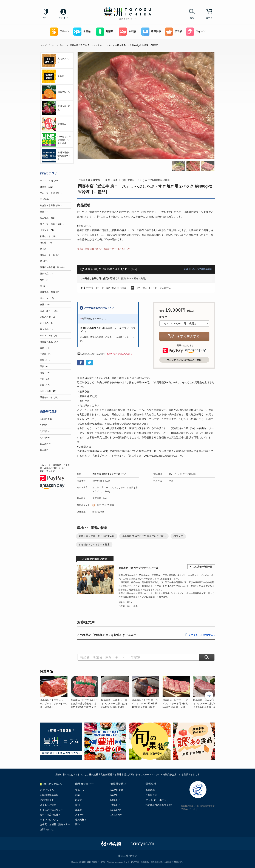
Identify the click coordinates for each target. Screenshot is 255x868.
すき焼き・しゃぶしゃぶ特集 (94, 544)
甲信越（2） (46, 354)
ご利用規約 (151, 795)
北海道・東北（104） (50, 342)
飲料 (77, 824)
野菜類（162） (47, 187)
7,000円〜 (45, 438)
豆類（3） (45, 212)
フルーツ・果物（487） (51, 193)
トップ (43, 45)
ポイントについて (49, 820)
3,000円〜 (45, 425)
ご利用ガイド (47, 800)
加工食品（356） (48, 218)
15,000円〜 (45, 450)
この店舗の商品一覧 (203, 567)
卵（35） (44, 249)
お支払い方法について (52, 810)
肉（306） (45, 199)
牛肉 (62, 45)
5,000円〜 (45, 431)
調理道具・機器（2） (50, 292)
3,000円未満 (46, 419)
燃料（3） (45, 280)
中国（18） (45, 379)
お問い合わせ (47, 829)
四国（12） (45, 385)
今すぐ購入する (184, 336)
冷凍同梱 (151, 32)
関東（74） (45, 348)
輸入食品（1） (47, 329)
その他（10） (46, 243)
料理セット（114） (49, 236)
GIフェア (178, 536)
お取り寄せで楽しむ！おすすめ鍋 (97, 536)
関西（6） (45, 366)
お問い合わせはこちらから (120, 354)
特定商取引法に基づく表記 (159, 805)
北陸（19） (45, 373)
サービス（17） (48, 298)
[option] (55, 692)
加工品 (173, 32)
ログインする (47, 790)
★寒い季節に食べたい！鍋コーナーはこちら (102, 249)
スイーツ (196, 32)
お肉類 (127, 32)
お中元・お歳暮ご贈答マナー (55, 824)
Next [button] (209, 696)
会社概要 (150, 790)
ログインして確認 (105, 505)
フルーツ (60, 32)
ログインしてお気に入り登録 (184, 360)
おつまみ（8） (47, 323)
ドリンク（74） (48, 230)
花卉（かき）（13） (50, 311)
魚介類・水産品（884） (51, 205)
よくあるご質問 (48, 805)
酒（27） (44, 261)
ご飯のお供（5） (48, 317)
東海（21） (45, 360)
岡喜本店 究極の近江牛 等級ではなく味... (144, 536)
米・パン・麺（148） (50, 181)
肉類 (77, 805)
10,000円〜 (45, 444)
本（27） (44, 286)
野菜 (77, 795)
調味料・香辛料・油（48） (53, 267)
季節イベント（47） (50, 397)
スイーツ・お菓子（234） (52, 224)
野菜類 (105, 32)
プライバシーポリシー (157, 800)
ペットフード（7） (49, 336)
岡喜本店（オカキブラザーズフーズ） (110, 474)
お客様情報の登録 (49, 795)
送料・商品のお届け (50, 815)
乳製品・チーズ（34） (51, 255)
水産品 (82, 32)
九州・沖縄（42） (49, 391)
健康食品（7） (47, 274)
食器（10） (45, 305)
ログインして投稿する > (202, 635)
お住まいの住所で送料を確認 (198, 269)
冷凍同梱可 (81, 820)
